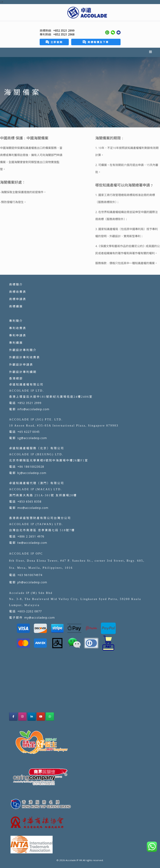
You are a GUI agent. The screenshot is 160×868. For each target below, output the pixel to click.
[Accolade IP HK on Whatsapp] (50, 717)
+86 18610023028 (31, 467)
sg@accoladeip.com (32, 438)
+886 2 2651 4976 (31, 536)
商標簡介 (16, 284)
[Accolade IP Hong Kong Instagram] (22, 717)
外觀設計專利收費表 (25, 357)
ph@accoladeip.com (32, 582)
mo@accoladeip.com (33, 508)
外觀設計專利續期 (23, 372)
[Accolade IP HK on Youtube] (41, 717)
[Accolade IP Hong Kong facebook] (13, 717)
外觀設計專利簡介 (23, 350)
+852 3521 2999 (29, 403)
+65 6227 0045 (29, 432)
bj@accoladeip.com (32, 473)
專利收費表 (18, 328)
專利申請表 (18, 335)
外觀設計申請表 (21, 365)
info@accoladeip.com (33, 409)
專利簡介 (16, 321)
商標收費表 (18, 292)
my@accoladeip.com (40, 618)
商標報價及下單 (96, 42)
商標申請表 (18, 299)
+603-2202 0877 (30, 611)
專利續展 (16, 343)
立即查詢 (54, 42)
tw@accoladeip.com (32, 543)
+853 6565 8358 (29, 501)
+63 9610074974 (30, 575)
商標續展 (16, 306)
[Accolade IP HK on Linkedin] (32, 717)
